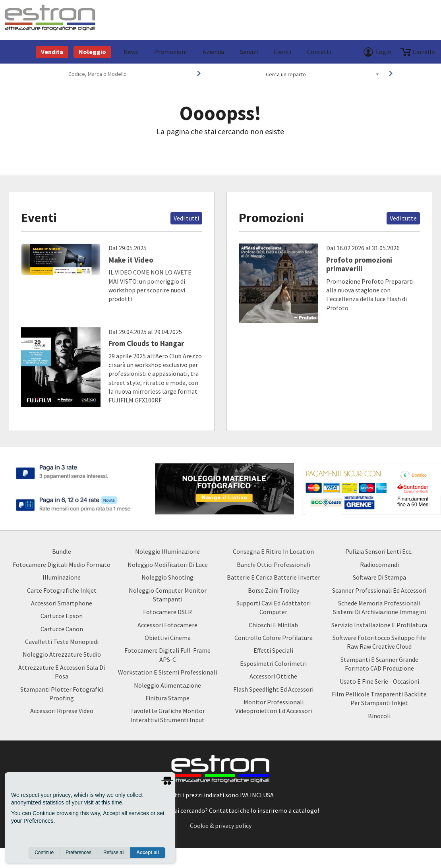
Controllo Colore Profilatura (274, 638)
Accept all (148, 853)
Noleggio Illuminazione (167, 551)
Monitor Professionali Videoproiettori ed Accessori (274, 706)
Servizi (249, 52)
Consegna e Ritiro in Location (273, 551)
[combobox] (322, 74)
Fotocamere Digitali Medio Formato (62, 564)
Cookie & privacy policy (221, 825)
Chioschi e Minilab (273, 625)
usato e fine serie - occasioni (379, 681)
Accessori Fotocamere (167, 625)
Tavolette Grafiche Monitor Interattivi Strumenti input (168, 715)
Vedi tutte (403, 218)
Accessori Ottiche (273, 676)
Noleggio (92, 52)
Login (384, 52)
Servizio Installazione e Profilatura (379, 625)
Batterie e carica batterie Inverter (274, 577)
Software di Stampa (379, 577)
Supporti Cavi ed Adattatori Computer (274, 607)
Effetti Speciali (273, 650)
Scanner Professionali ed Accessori (379, 590)
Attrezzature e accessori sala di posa (62, 672)
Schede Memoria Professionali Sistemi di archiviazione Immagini (379, 607)
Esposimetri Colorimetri (273, 663)
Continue (44, 853)
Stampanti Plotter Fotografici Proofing (62, 694)
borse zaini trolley (274, 590)
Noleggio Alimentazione (167, 685)
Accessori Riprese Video (62, 711)
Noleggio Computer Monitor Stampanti (168, 595)
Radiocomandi (379, 564)
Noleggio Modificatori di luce (168, 564)
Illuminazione (62, 577)
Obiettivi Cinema (168, 638)
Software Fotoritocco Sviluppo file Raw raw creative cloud (379, 642)
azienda (213, 52)
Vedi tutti (186, 218)
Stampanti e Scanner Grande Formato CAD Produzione (379, 664)
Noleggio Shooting (167, 577)
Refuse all (114, 853)
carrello (424, 52)
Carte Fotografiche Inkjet (62, 590)
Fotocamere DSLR (167, 612)
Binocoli (379, 716)
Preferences (78, 853)
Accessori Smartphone (62, 603)
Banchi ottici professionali (274, 564)
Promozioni (170, 52)
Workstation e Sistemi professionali (167, 672)
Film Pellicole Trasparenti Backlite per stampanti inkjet (379, 698)
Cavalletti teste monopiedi (62, 642)
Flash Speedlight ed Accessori (273, 689)
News (131, 52)
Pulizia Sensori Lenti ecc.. (379, 551)
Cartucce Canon (62, 629)
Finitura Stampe (167, 698)
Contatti (319, 52)
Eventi (282, 52)
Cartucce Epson (62, 616)
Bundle (62, 551)
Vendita (52, 52)
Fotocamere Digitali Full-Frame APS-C (167, 655)
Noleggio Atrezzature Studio (62, 654)
